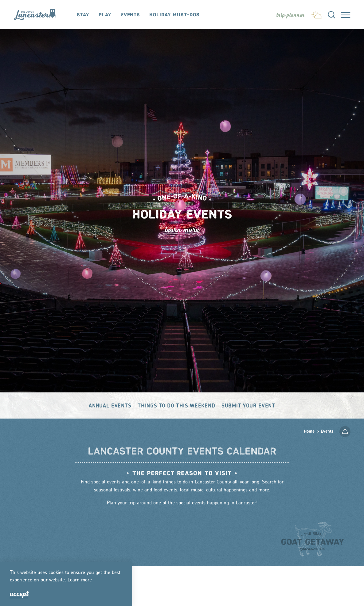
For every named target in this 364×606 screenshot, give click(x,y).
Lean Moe (182, 229)
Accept (19, 594)
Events (130, 15)
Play (105, 15)
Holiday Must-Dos (174, 15)
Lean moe (80, 580)
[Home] (38, 14)
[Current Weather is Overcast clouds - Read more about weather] (317, 14)
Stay (83, 15)
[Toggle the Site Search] (331, 14)
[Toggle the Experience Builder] (291, 15)
